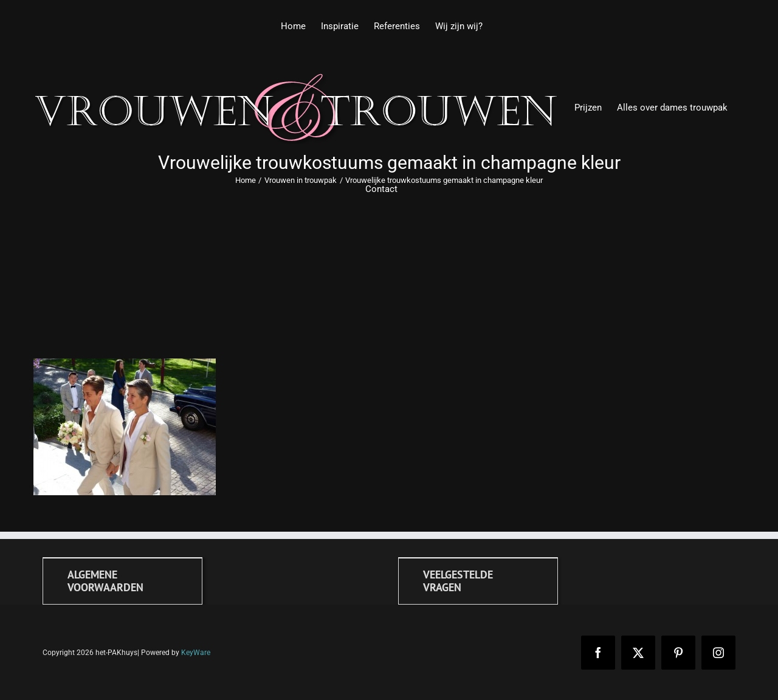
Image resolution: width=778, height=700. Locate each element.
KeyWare (196, 653)
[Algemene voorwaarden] (122, 581)
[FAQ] (478, 581)
